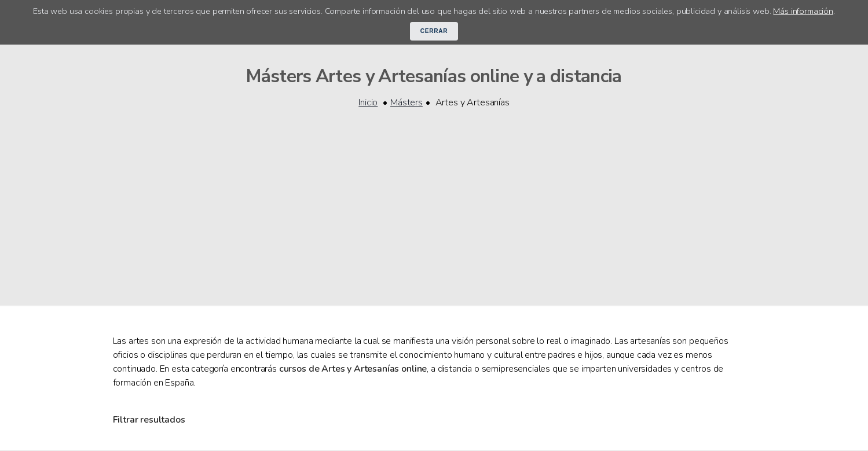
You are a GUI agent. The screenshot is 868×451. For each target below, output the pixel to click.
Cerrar (434, 31)
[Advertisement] (434, 200)
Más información (803, 11)
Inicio (368, 102)
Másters (406, 102)
